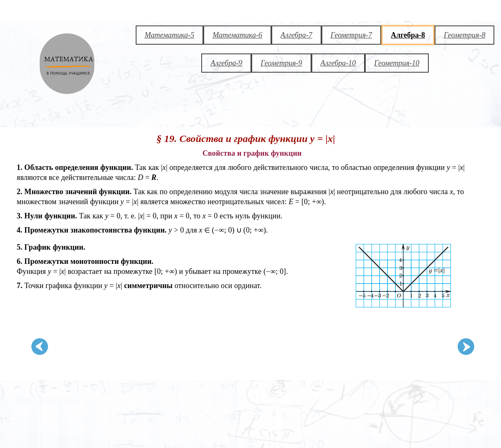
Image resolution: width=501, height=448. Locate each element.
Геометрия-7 (351, 35)
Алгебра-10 (338, 63)
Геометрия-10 (397, 63)
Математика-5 (170, 35)
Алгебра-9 (226, 63)
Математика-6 (237, 35)
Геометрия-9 (281, 63)
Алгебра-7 (296, 35)
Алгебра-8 (408, 35)
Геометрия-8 (464, 35)
